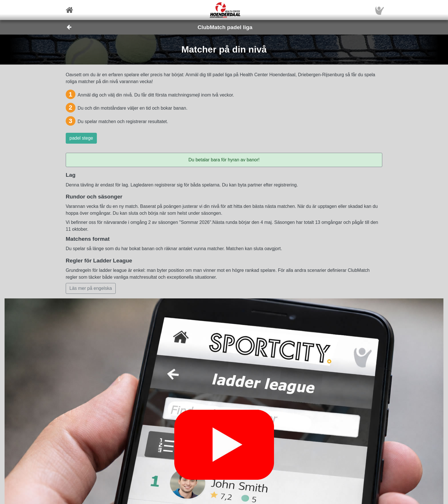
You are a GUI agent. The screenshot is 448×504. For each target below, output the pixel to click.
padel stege (81, 138)
